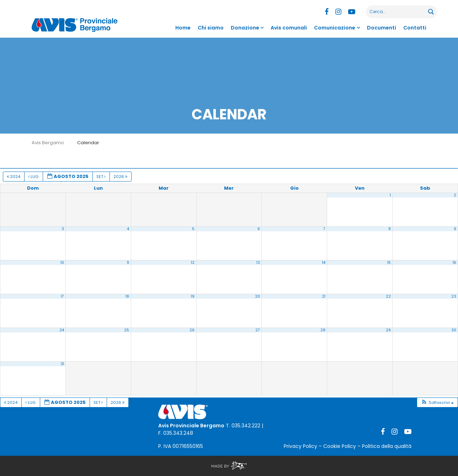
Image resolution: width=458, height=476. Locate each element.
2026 (121, 177)
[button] (437, 403)
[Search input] (397, 12)
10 (62, 263)
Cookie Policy (340, 446)
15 (389, 263)
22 (388, 296)
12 (193, 263)
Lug (34, 177)
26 (192, 330)
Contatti (415, 28)
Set (102, 177)
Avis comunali (289, 28)
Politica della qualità (387, 446)
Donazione (245, 28)
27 (258, 330)
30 (454, 330)
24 (62, 330)
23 (454, 296)
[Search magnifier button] (431, 12)
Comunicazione (335, 28)
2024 (14, 177)
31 (62, 364)
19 (193, 296)
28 (323, 330)
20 (257, 296)
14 (324, 263)
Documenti (382, 28)
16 (454, 263)
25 (127, 330)
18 (127, 296)
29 (388, 330)
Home (183, 28)
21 (324, 296)
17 (62, 296)
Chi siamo (211, 28)
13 (258, 263)
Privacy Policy (300, 446)
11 (128, 263)
